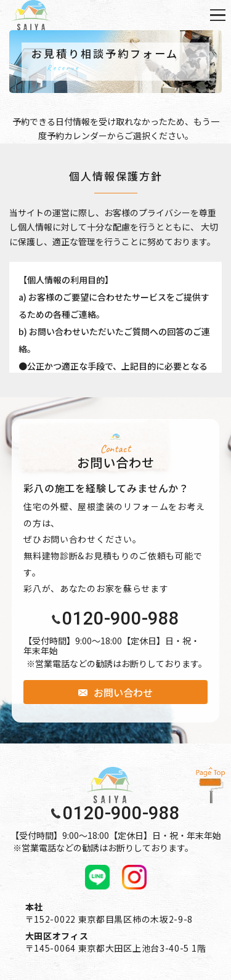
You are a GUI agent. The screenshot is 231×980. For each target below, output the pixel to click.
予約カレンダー (77, 136)
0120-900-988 (121, 619)
